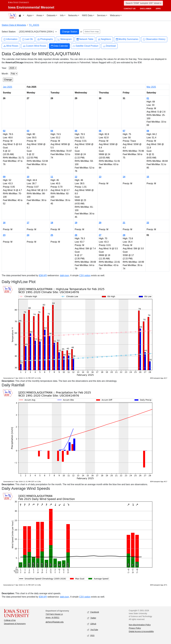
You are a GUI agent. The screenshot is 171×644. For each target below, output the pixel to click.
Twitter (92, 618)
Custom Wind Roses (35, 46)
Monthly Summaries (127, 39)
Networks (73, 15)
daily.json (65, 275)
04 (52, 131)
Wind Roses (11, 46)
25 (52, 235)
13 (100, 177)
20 (100, 223)
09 (4, 177)
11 (52, 177)
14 (124, 177)
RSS (91, 636)
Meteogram (65, 39)
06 (100, 131)
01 (148, 98)
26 (76, 235)
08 (148, 131)
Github (92, 624)
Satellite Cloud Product (85, 46)
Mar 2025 (151, 87)
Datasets (51, 15)
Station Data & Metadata (14, 25)
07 (124, 131)
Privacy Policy (135, 628)
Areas (39, 15)
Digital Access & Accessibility (141, 631)
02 (4, 131)
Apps (29, 15)
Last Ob (27, 39)
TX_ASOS (34, 25)
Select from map (92, 32)
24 (28, 235)
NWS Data (87, 15)
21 (124, 223)
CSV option (85, 275)
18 (52, 223)
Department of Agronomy (15, 624)
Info (62, 15)
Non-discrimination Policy (140, 625)
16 (4, 223)
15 (148, 177)
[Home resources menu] (21, 16)
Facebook (93, 612)
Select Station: (9, 32)
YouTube (93, 630)
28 (124, 235)
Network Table (85, 39)
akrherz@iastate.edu (55, 622)
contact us (130, 9)
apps (158, 9)
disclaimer (146, 9)
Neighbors (105, 39)
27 (100, 235)
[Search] (143, 3)
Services (101, 15)
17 (28, 223)
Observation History (154, 39)
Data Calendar (59, 46)
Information (10, 39)
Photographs (45, 39)
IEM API (43, 275)
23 (4, 235)
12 (76, 177)
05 (76, 131)
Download (109, 46)
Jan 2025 (8, 87)
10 (28, 177)
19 (76, 223)
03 (28, 131)
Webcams (115, 15)
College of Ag (10, 620)
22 (148, 223)
